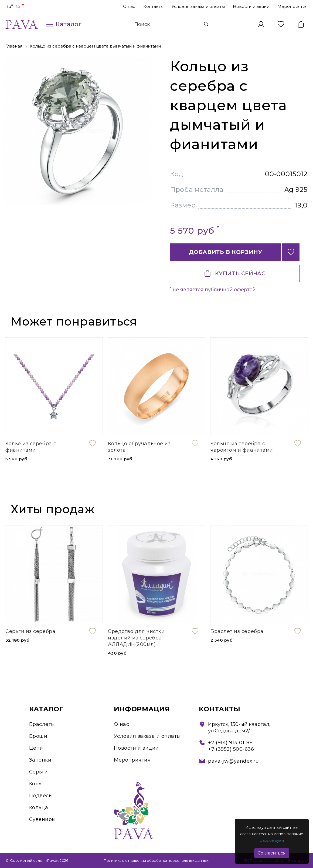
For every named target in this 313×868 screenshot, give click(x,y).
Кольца (39, 807)
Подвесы (41, 796)
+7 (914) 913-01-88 (230, 743)
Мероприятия (292, 6)
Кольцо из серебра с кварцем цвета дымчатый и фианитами (95, 46)
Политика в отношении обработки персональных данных (156, 860)
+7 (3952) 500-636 (231, 749)
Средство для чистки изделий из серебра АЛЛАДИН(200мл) (136, 638)
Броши (38, 736)
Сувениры (42, 819)
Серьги (39, 772)
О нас (129, 6)
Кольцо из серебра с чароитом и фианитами (242, 447)
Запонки (40, 760)
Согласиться (272, 853)
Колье (37, 784)
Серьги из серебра (30, 631)
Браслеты (42, 724)
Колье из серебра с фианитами (31, 447)
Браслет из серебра (237, 631)
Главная (14, 46)
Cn (20, 6)
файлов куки (272, 840)
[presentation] (281, 322)
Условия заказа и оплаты (198, 6)
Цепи (36, 748)
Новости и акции (251, 6)
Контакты (153, 6)
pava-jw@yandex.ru (233, 761)
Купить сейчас (235, 273)
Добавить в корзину (226, 252)
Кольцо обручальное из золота (139, 447)
